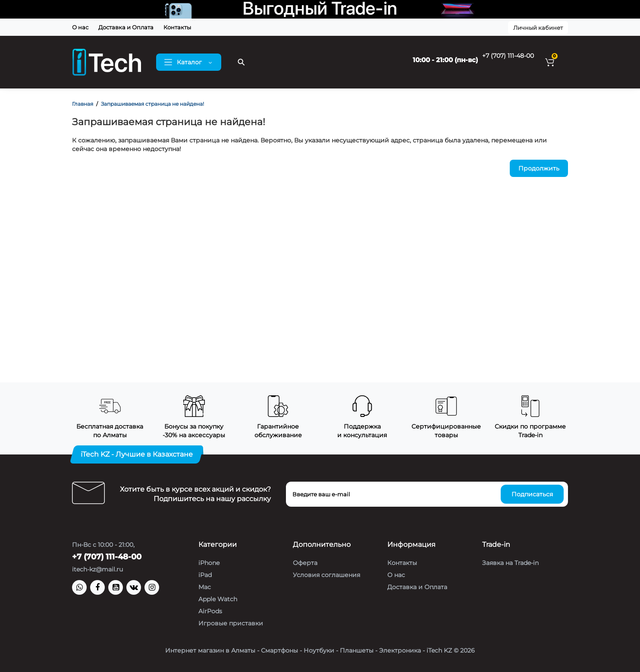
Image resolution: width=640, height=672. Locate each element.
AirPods (210, 611)
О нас (80, 27)
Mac (205, 587)
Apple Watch (218, 599)
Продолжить (539, 168)
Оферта (305, 563)
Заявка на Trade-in (510, 563)
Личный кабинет (538, 28)
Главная (83, 104)
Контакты (177, 27)
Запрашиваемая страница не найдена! (152, 104)
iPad (205, 575)
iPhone (209, 563)
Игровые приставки (231, 623)
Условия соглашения (326, 575)
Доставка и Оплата (126, 27)
